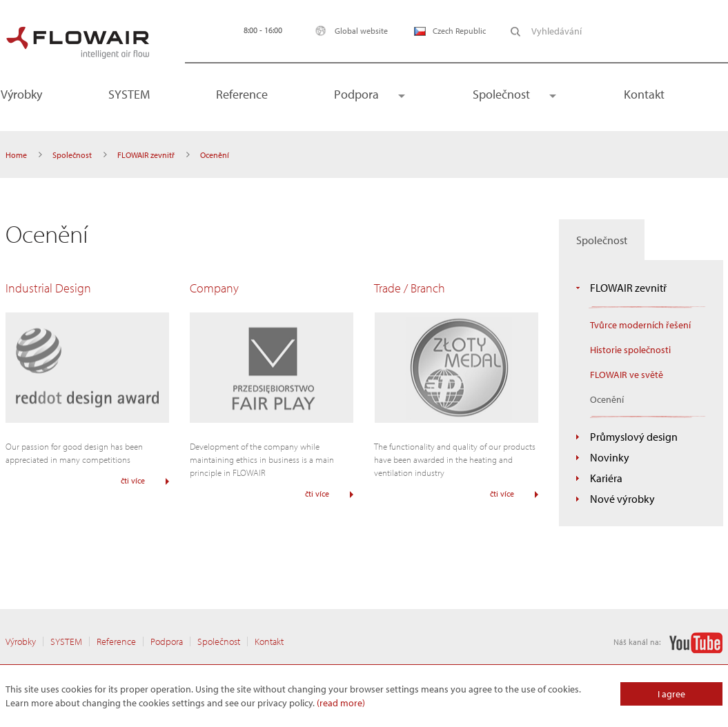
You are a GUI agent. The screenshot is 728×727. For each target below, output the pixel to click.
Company (214, 288)
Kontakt (644, 94)
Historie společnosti (630, 350)
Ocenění (607, 399)
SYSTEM (129, 94)
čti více (133, 480)
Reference (242, 94)
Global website (348, 31)
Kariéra (606, 478)
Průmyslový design (634, 437)
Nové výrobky (622, 499)
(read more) (341, 703)
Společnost (501, 94)
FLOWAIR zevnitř (146, 155)
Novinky (610, 457)
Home (16, 155)
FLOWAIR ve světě (627, 375)
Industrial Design (48, 288)
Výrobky (21, 641)
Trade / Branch (410, 288)
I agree (671, 694)
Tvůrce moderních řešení (640, 325)
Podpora (356, 94)
